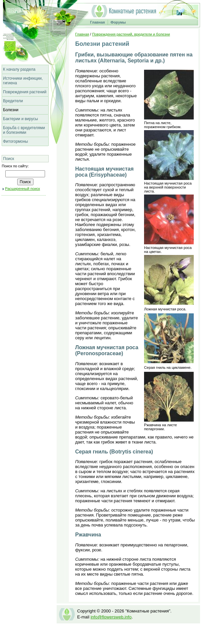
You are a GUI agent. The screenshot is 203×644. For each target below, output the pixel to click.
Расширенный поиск (22, 189)
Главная (98, 22)
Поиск (8, 159)
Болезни (11, 110)
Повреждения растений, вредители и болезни (131, 34)
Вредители (13, 101)
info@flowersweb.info (111, 617)
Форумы (118, 22)
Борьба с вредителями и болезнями (24, 130)
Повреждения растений (25, 92)
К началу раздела (19, 69)
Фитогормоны (16, 141)
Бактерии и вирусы (21, 119)
